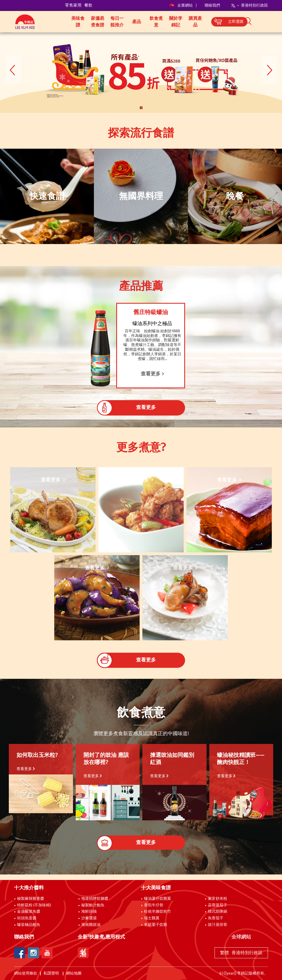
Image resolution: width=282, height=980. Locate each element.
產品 (137, 22)
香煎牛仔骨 (154, 905)
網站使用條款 (26, 973)
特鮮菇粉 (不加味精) (34, 905)
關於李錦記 (176, 22)
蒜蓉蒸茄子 (218, 905)
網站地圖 (74, 973)
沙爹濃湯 (89, 918)
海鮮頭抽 (89, 912)
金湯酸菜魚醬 (29, 912)
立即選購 (236, 22)
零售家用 (73, 5)
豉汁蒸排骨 (218, 925)
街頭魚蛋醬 (27, 918)
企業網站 (181, 5)
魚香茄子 (216, 918)
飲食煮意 (156, 22)
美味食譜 (78, 22)
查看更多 (26, 769)
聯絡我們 (212, 5)
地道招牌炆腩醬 (95, 899)
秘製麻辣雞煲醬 (31, 899)
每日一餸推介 (117, 22)
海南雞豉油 (91, 925)
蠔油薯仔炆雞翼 (158, 899)
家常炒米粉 (218, 899)
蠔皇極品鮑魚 (29, 925)
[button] (270, 21)
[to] (7, 37)
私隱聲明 (52, 973)
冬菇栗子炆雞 (156, 925)
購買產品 (195, 22)
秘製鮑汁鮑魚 (93, 905)
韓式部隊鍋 (218, 912)
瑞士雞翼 (152, 918)
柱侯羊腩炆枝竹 (158, 912)
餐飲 (88, 5)
